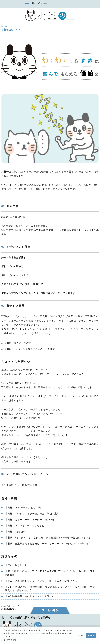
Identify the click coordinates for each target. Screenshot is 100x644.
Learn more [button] (10, 640)
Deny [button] (81, 635)
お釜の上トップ (9, 606)
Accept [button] (91, 635)
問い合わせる (50, 610)
